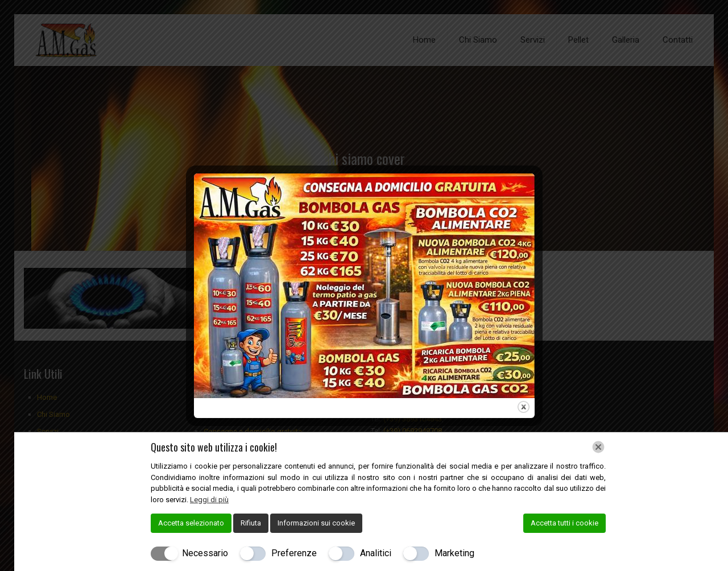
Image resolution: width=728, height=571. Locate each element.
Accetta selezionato (191, 523)
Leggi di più (209, 500)
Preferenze (294, 553)
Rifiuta (251, 523)
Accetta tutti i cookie (564, 523)
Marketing (454, 553)
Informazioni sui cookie (316, 523)
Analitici (376, 553)
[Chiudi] (598, 447)
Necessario (205, 553)
